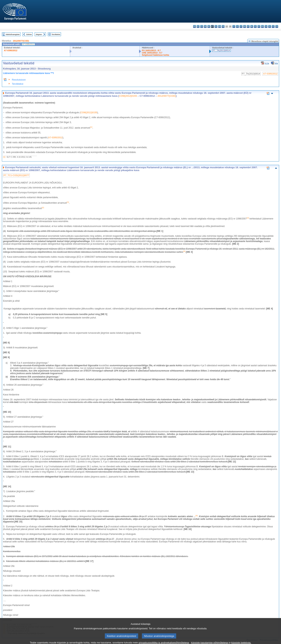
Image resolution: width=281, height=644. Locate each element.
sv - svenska (277, 26)
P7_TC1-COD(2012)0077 (16, 175)
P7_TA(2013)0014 (221, 50)
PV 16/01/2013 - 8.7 (151, 50)
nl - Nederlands (252, 26)
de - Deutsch (209, 26)
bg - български (195, 26)
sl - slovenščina (270, 26)
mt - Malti (248, 26)
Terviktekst (56, 34)
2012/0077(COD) (21, 41)
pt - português (259, 26)
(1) (4, 157)
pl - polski (255, 26)
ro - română (262, 26)
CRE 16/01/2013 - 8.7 (152, 53)
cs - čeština (202, 26)
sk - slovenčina (266, 26)
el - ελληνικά (216, 26)
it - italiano (234, 26)
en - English (220, 26)
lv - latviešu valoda (237, 26)
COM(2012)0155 (128, 96)
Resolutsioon (19, 80)
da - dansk (205, 26)
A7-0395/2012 (11, 50)
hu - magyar (245, 26)
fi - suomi (273, 26)
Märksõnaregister (13, 34)
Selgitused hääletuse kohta (155, 55)
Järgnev (39, 34)
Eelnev (29, 34)
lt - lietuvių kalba (241, 26)
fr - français (223, 26)
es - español (198, 26)
